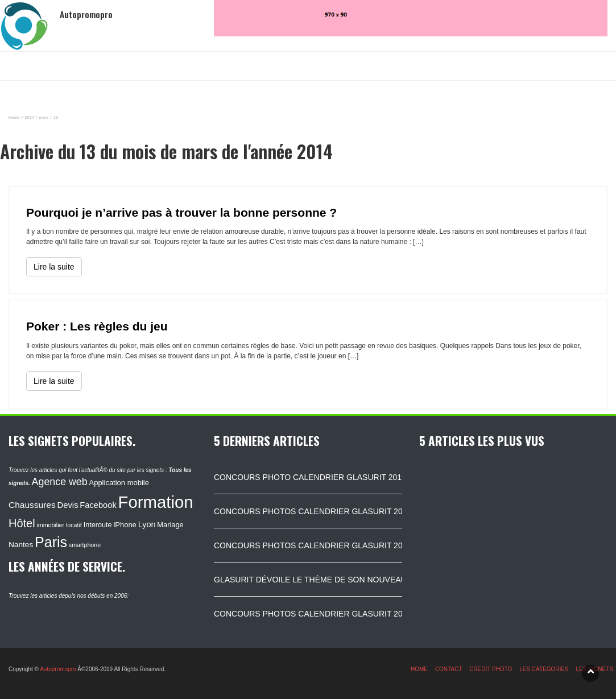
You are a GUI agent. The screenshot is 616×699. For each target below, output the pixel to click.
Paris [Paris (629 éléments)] (51, 542)
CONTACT (449, 669)
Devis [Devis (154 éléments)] (68, 505)
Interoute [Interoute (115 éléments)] (98, 525)
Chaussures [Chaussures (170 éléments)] (32, 505)
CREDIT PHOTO (491, 669)
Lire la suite (54, 267)
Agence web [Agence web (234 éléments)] (60, 482)
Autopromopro (58, 669)
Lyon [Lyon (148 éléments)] (147, 524)
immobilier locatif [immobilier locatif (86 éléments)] (59, 525)
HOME (419, 669)
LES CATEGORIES (544, 669)
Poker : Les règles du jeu (97, 326)
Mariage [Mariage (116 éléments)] (170, 525)
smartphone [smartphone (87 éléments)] (85, 545)
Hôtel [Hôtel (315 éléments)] (22, 523)
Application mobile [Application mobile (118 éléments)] (119, 483)
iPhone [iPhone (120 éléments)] (125, 525)
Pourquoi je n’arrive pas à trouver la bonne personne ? (181, 212)
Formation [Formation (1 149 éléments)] (156, 502)
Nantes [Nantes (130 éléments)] (21, 545)
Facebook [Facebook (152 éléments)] (98, 505)
